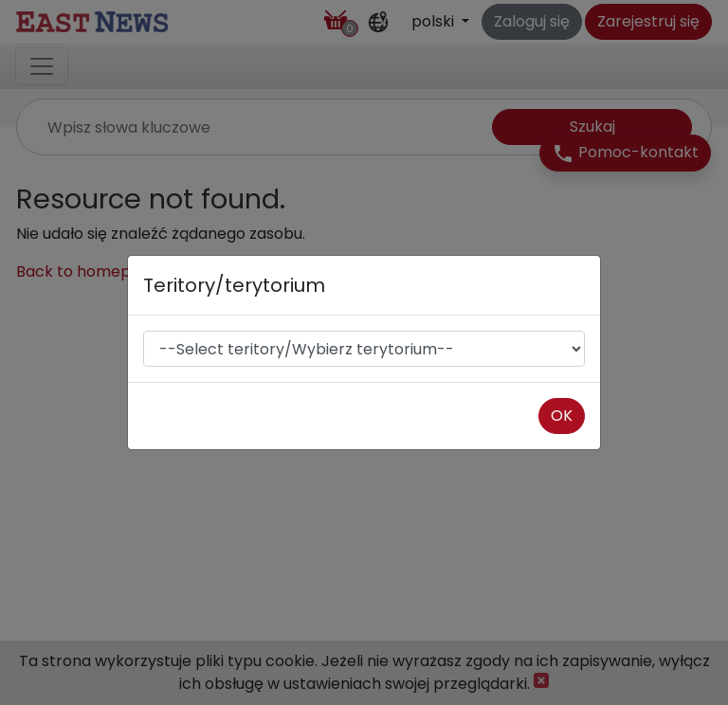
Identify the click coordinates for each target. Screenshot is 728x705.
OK (562, 416)
